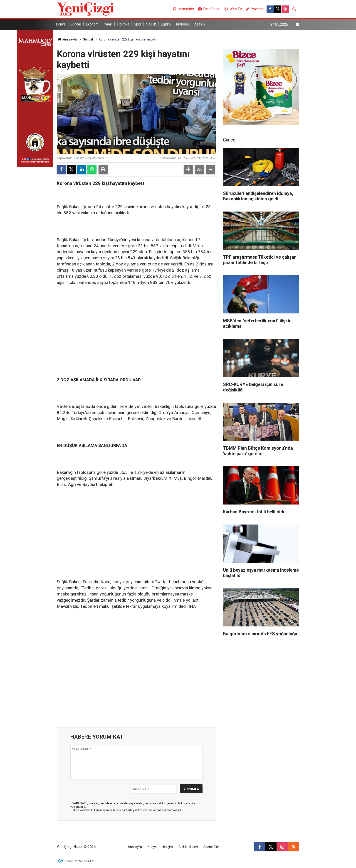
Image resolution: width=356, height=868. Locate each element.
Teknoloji (183, 24)
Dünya (61, 24)
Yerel (108, 24)
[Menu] (298, 25)
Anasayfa (67, 39)
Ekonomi (93, 24)
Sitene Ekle (211, 847)
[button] (188, 169)
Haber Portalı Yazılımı (80, 861)
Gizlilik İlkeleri (188, 847)
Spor (138, 24)
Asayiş (200, 24)
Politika (123, 24)
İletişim (168, 847)
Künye (152, 847)
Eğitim (166, 24)
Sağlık (151, 24)
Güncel (76, 24)
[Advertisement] (136, 325)
